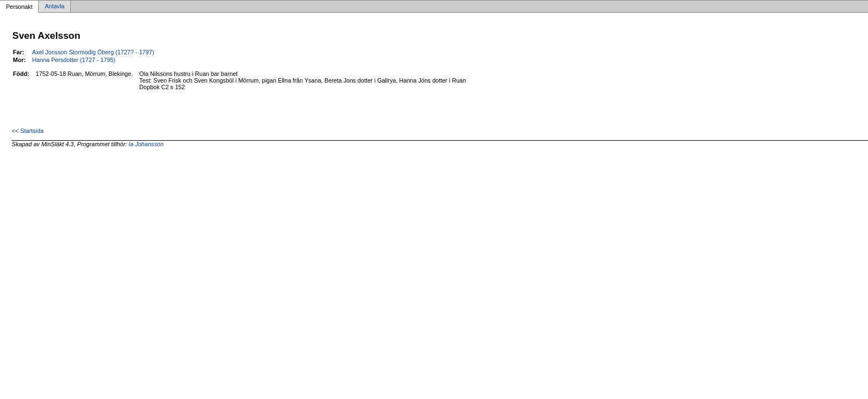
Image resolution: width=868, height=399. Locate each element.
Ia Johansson (146, 144)
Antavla (55, 7)
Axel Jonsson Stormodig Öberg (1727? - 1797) (93, 52)
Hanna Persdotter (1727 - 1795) (74, 60)
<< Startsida (27, 131)
